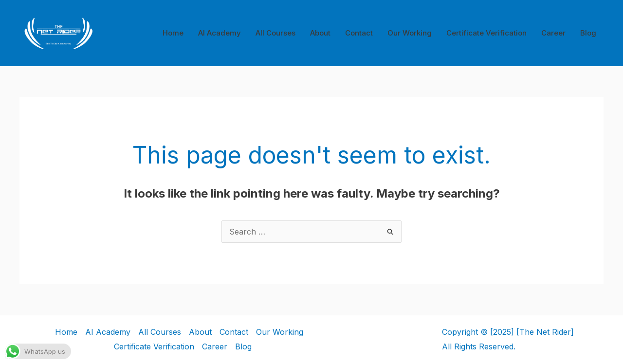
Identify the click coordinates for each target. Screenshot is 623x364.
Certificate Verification (486, 33)
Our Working (410, 33)
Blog (588, 33)
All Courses (275, 33)
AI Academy (220, 33)
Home (173, 33)
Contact (359, 33)
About (320, 33)
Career (553, 33)
